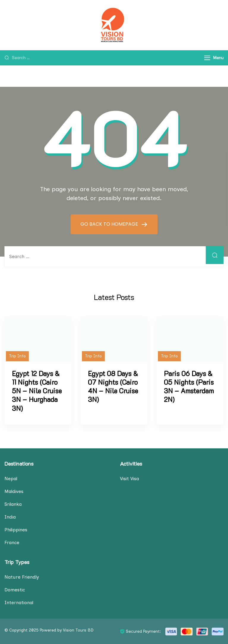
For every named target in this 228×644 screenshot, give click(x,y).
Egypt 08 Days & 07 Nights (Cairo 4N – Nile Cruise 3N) (113, 387)
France (12, 542)
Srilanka (13, 504)
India (10, 517)
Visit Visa (129, 479)
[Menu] (207, 58)
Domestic (15, 590)
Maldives (14, 491)
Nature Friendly (22, 577)
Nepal (11, 479)
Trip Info (17, 356)
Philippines (16, 530)
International (19, 603)
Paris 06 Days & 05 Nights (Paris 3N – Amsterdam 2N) (189, 387)
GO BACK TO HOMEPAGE (110, 224)
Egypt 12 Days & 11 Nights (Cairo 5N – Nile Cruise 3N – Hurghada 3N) (37, 391)
